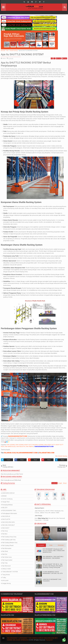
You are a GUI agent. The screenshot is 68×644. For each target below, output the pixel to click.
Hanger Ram (6, 502)
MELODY (5, 508)
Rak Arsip (5, 531)
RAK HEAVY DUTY (50, 445)
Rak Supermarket (7, 560)
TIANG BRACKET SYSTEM (10, 572)
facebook (54, 483)
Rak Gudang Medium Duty (10, 543)
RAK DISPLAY (6, 516)
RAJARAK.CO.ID (10, 453)
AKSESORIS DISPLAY (8, 493)
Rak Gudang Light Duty (9, 540)
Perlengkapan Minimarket (10, 513)
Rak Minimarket (7, 548)
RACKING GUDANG (38, 445)
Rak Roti (5, 554)
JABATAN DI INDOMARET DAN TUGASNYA (52, 580)
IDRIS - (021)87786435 (43, 534)
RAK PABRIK (29, 447)
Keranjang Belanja (7, 505)
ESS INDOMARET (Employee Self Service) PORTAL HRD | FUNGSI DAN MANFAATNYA (54, 551)
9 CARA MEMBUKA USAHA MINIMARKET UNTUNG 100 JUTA (53, 573)
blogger (60, 483)
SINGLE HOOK (6, 569)
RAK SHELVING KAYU (8, 522)
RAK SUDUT (6, 528)
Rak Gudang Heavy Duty (9, 537)
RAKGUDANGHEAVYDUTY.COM (18, 436)
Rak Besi (5, 534)
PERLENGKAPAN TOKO (9, 511)
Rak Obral (5, 551)
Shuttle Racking (63, 456)
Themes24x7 (50, 640)
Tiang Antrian (6, 575)
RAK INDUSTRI (21, 447)
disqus (65, 483)
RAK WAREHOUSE (10, 447)
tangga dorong (6, 583)
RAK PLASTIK (6, 519)
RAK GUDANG (11, 445)
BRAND (4, 496)
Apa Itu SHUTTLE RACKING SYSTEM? (25, 54)
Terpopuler (41, 545)
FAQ (56, 456)
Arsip (51, 545)
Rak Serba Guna (7, 557)
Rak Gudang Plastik (8, 545)
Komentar (61, 545)
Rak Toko (5, 563)
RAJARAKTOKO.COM (47, 453)
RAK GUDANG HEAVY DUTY (24, 445)
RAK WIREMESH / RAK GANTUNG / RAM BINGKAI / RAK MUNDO (53, 557)
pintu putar (5, 580)
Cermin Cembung (7, 499)
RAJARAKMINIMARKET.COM (27, 453)
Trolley (4, 578)
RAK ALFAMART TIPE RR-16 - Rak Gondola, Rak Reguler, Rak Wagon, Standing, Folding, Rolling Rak (53, 566)
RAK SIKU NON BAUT (8, 525)
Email (64, 58)
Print (58, 58)
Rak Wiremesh (6, 566)
